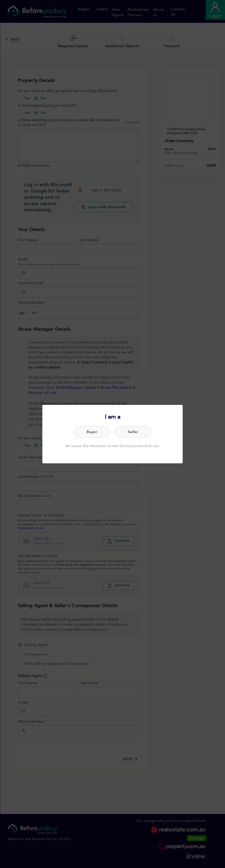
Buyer (92, 432)
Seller (133, 432)
